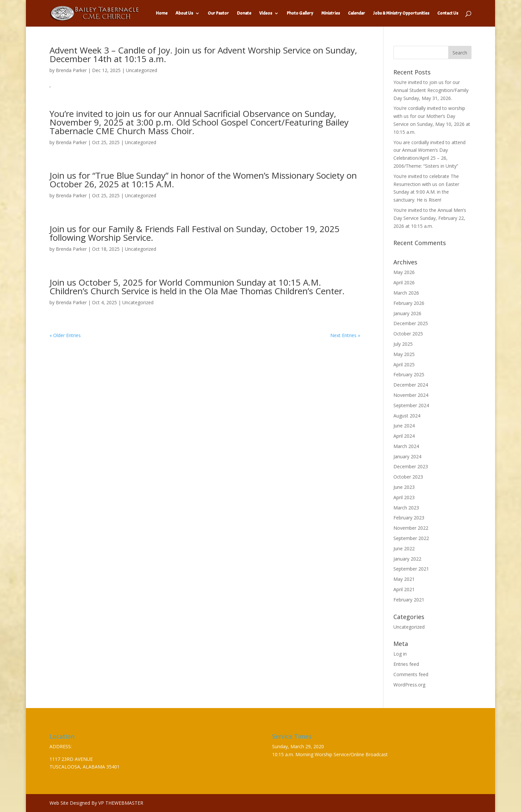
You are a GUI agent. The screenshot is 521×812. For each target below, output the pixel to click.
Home (162, 13)
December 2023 (411, 466)
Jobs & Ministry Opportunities (401, 13)
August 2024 (407, 416)
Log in (400, 654)
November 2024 (411, 395)
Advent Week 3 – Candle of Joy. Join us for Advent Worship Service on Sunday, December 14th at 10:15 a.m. (203, 54)
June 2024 (404, 426)
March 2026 (406, 293)
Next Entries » (345, 335)
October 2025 (408, 334)
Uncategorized (142, 70)
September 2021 (411, 569)
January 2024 (407, 456)
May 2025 (404, 354)
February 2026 (409, 303)
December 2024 (411, 385)
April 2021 (404, 589)
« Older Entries (65, 335)
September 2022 (411, 538)
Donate (244, 13)
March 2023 (406, 508)
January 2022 (407, 559)
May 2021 (404, 579)
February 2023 (409, 518)
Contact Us (448, 13)
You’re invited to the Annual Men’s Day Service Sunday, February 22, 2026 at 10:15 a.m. (430, 218)
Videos (266, 13)
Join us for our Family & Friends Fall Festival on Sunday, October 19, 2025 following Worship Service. (195, 233)
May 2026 (404, 272)
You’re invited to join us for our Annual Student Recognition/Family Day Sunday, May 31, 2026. (431, 90)
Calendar (357, 13)
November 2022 (411, 528)
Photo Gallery (300, 13)
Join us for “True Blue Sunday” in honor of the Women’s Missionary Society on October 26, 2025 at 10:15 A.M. (203, 180)
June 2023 (404, 487)
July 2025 (403, 344)
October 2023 (408, 477)
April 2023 (404, 497)
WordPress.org (409, 685)
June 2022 (404, 548)
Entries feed (406, 664)
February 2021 (409, 600)
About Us (184, 13)
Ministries (331, 13)
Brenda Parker (71, 70)
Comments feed (411, 674)
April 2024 (404, 436)
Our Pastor (218, 13)
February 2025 (409, 374)
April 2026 (404, 282)
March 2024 (406, 446)
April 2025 (404, 364)
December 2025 (411, 323)
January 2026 (407, 313)
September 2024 (411, 405)
